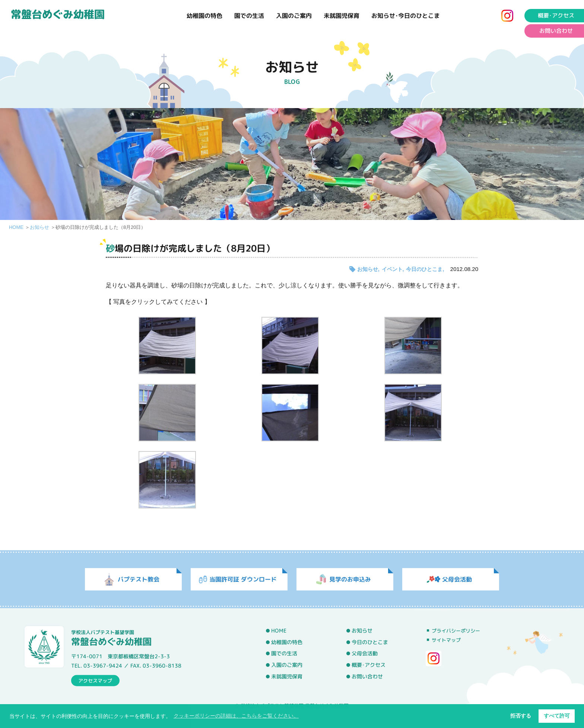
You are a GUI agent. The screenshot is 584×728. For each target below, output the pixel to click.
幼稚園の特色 (204, 16)
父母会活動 (365, 653)
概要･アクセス (369, 665)
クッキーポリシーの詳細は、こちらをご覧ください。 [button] (236, 716)
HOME (16, 227)
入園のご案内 (294, 16)
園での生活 (249, 16)
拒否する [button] (521, 716)
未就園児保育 (342, 16)
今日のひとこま (424, 269)
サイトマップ (446, 640)
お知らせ (39, 227)
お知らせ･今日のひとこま (406, 16)
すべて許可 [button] (557, 716)
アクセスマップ (95, 680)
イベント (392, 269)
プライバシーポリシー (456, 631)
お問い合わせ (367, 676)
